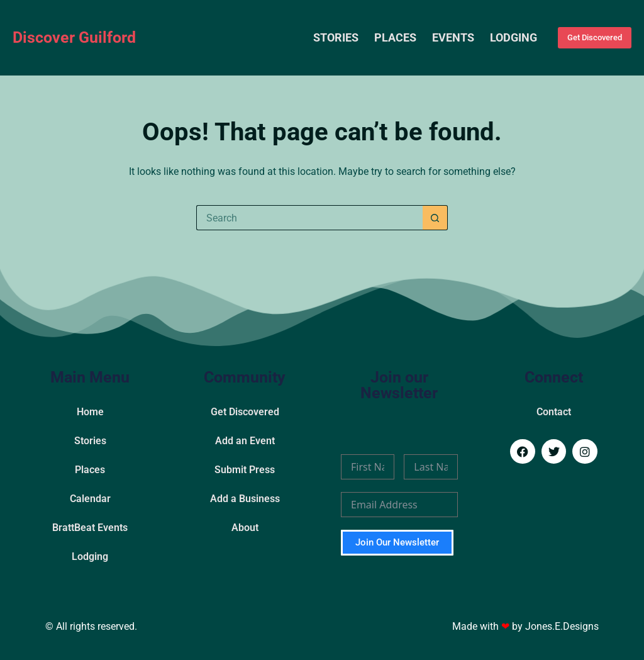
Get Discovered (595, 37)
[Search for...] (309, 218)
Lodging (514, 37)
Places (395, 37)
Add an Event (245, 441)
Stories (336, 37)
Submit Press (245, 470)
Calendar (90, 499)
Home (90, 412)
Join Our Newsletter (397, 542)
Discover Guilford (74, 37)
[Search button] (435, 218)
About (245, 528)
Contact (554, 412)
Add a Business (245, 499)
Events (453, 37)
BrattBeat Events (90, 528)
